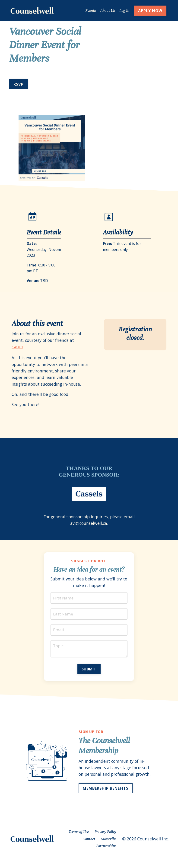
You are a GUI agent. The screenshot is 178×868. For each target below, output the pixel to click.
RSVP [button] (19, 84)
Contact (89, 849)
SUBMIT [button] (89, 672)
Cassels (17, 347)
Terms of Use (79, 842)
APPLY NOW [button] (150, 11)
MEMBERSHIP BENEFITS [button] (106, 799)
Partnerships (106, 857)
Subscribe (109, 849)
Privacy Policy (105, 842)
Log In (124, 10)
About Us (107, 10)
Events (90, 10)
